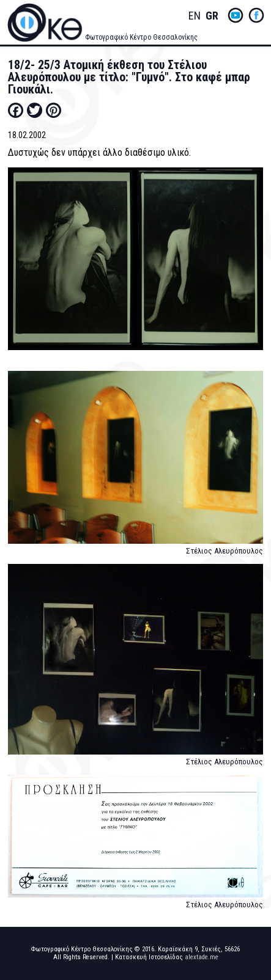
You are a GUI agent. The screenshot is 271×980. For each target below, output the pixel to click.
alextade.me (202, 957)
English (195, 16)
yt (236, 15)
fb (256, 15)
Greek (212, 16)
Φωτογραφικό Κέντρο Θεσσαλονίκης (141, 37)
